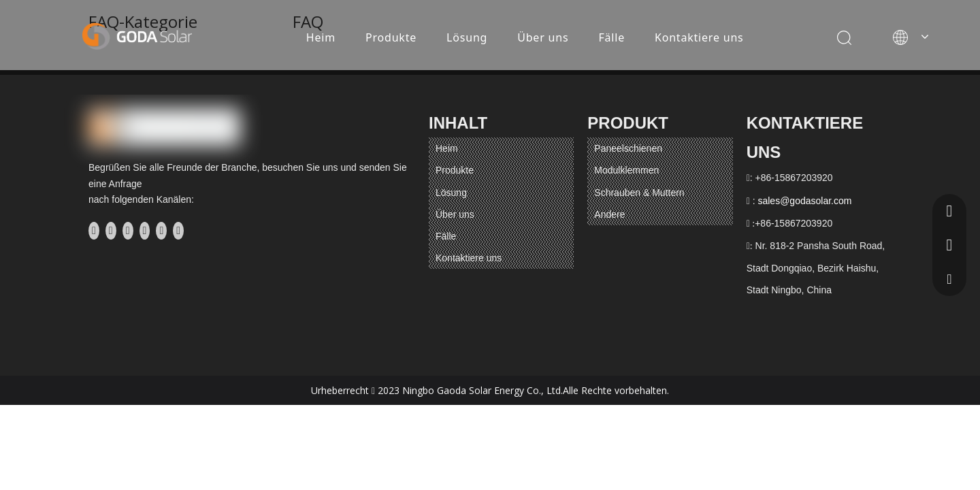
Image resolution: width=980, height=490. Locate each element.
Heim (321, 37)
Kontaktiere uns (699, 37)
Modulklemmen (626, 170)
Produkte (391, 37)
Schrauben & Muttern (639, 193)
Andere (609, 214)
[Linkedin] (111, 231)
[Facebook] (94, 231)
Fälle (611, 37)
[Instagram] (161, 231)
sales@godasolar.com (804, 201)
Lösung (467, 37)
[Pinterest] (178, 231)
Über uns (543, 37)
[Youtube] (145, 231)
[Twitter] (128, 231)
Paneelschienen (628, 148)
